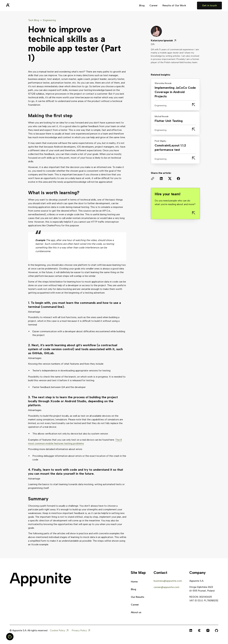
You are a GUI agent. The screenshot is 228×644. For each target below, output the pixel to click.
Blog (142, 5)
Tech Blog (34, 20)
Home (134, 582)
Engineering (49, 20)
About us (136, 612)
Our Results (138, 597)
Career (154, 5)
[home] (15, 6)
